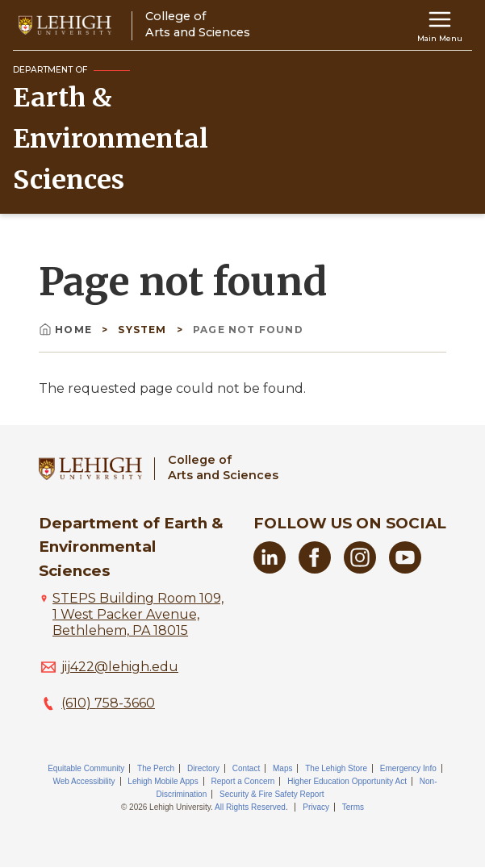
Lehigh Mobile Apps (163, 781)
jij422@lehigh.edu (120, 667)
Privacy (316, 807)
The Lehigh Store (336, 768)
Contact (246, 768)
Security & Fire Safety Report (272, 794)
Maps (282, 768)
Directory (203, 768)
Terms (353, 807)
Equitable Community (86, 768)
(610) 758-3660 (108, 703)
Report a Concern (242, 781)
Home (67, 330)
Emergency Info (408, 768)
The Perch (156, 768)
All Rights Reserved (250, 807)
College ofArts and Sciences (223, 467)
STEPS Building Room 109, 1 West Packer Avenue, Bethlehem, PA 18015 (138, 614)
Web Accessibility (84, 781)
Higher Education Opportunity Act (347, 781)
